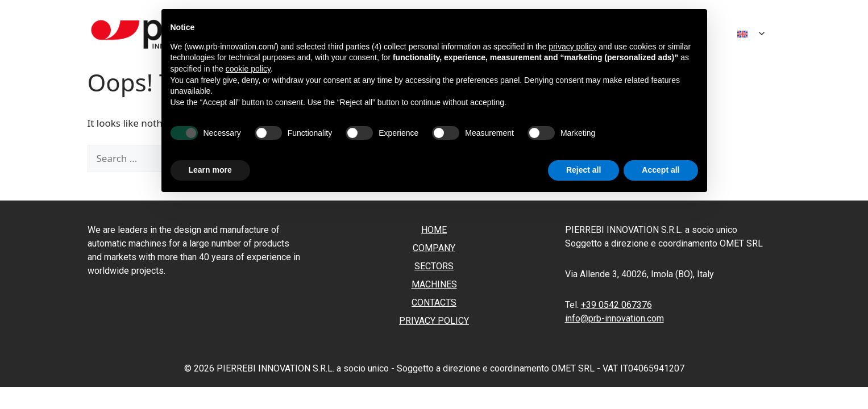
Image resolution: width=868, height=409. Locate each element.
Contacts (434, 302)
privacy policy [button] (572, 47)
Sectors (434, 266)
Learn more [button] (210, 170)
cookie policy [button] (248, 69)
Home (434, 230)
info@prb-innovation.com (614, 318)
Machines (434, 284)
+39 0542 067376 (616, 305)
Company (434, 248)
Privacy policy (434, 321)
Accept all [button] (661, 170)
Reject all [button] (583, 170)
